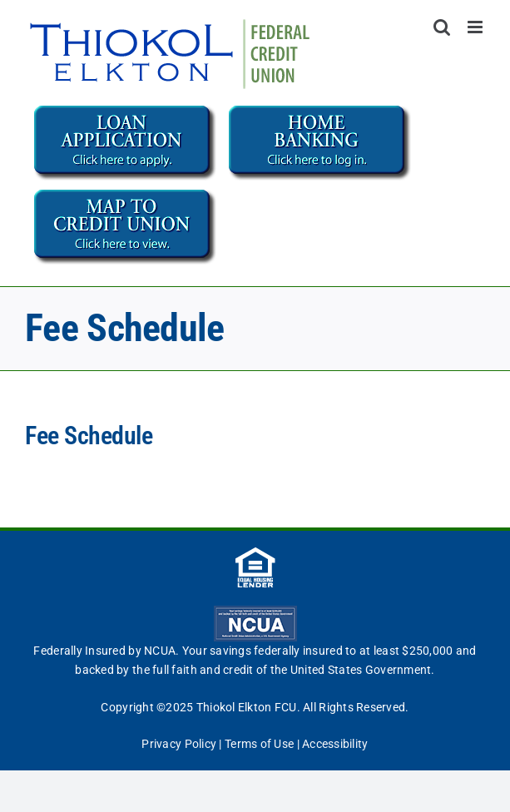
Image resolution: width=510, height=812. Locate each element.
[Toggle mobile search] (442, 27)
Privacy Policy (179, 744)
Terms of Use (259, 744)
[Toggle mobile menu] (476, 27)
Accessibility (335, 744)
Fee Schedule (92, 436)
